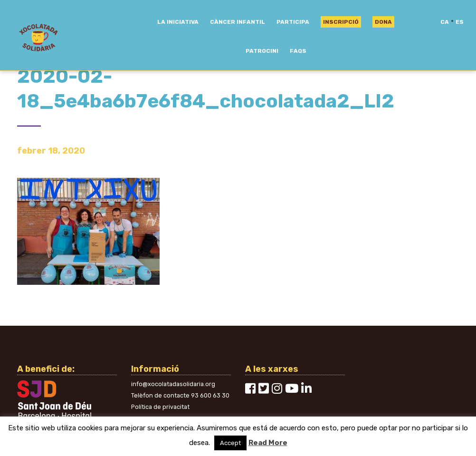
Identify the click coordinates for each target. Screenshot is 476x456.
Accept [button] (230, 443)
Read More (268, 443)
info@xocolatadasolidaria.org (173, 384)
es (460, 22)
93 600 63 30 (210, 395)
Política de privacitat (160, 407)
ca (445, 22)
